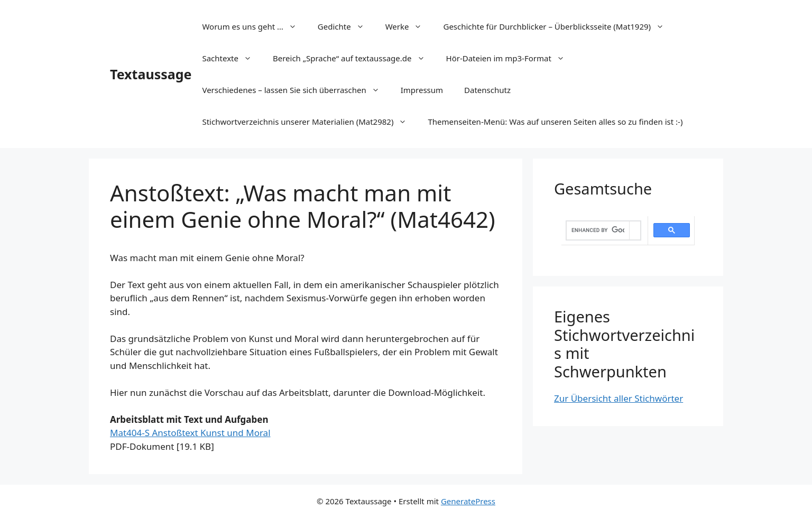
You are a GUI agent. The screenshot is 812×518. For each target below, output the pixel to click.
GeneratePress (468, 501)
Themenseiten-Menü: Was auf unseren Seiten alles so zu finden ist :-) (555, 122)
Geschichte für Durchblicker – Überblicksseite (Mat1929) (559, 26)
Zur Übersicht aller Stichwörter (619, 398)
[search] (598, 230)
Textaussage (151, 74)
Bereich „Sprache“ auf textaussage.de (354, 58)
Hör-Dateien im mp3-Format (511, 58)
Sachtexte (232, 58)
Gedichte (346, 26)
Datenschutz (487, 90)
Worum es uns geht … (254, 26)
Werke (409, 26)
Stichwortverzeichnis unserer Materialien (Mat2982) (310, 122)
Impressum (422, 90)
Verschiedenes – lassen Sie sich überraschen (296, 90)
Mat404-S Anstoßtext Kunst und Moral (190, 433)
